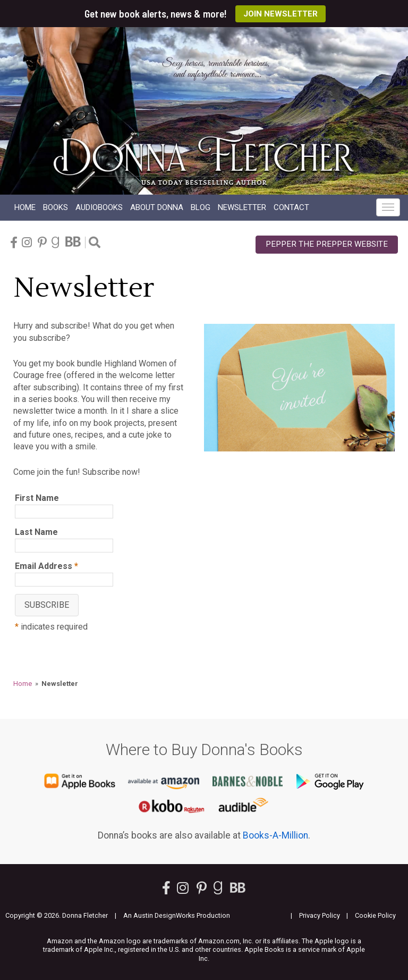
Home (25, 207)
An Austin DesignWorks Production (177, 915)
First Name (37, 498)
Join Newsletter (280, 14)
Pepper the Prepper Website (327, 244)
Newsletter (242, 207)
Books (56, 207)
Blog (201, 207)
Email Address (46, 566)
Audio (99, 207)
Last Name (36, 532)
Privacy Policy (320, 915)
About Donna (157, 207)
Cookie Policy (375, 915)
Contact (291, 207)
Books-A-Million (275, 835)
